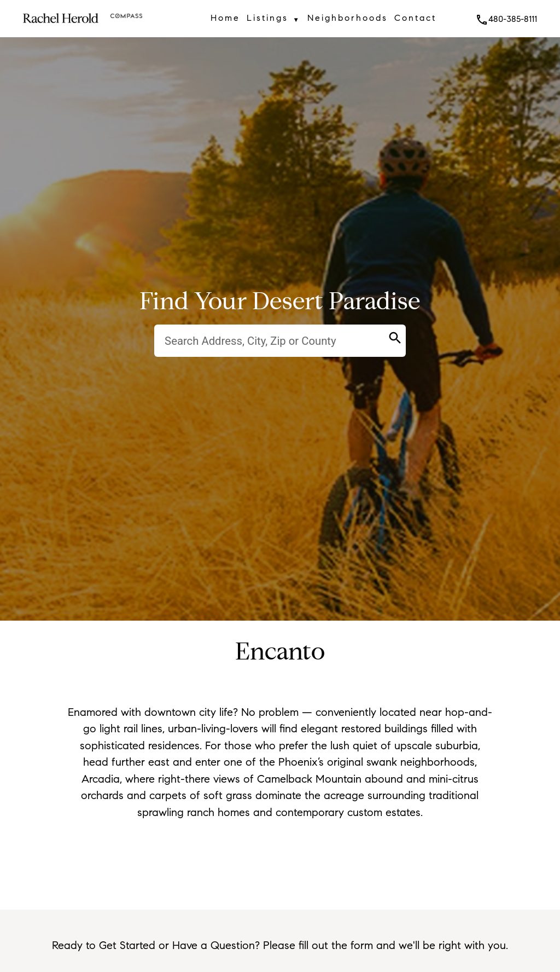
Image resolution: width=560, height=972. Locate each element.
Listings (273, 20)
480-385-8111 (506, 19)
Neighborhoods (348, 18)
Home (225, 18)
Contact (415, 18)
